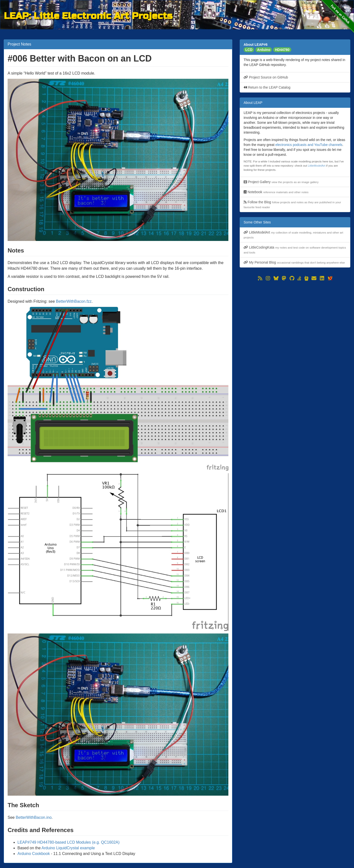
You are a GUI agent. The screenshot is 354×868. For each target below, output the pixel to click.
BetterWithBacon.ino (34, 817)
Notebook (276, 192)
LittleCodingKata (295, 250)
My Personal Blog (294, 262)
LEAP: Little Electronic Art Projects (88, 15)
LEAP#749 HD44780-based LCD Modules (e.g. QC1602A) (68, 842)
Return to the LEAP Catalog (267, 87)
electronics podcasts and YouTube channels (309, 145)
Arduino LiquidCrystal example (68, 848)
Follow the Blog (292, 204)
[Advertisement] (295, 316)
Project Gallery (281, 182)
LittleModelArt (317, 166)
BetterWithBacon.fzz (74, 301)
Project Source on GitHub (266, 77)
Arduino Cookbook (34, 854)
